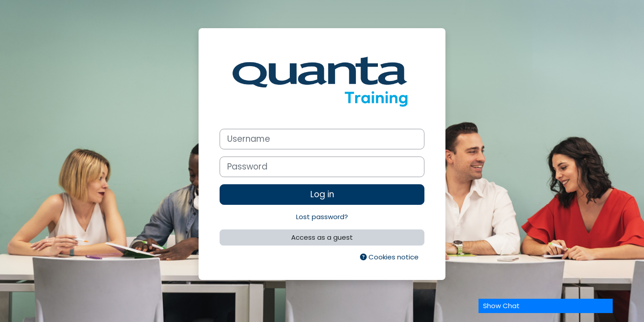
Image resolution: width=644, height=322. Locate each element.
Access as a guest (322, 237)
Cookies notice (389, 257)
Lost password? (322, 217)
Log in (322, 194)
